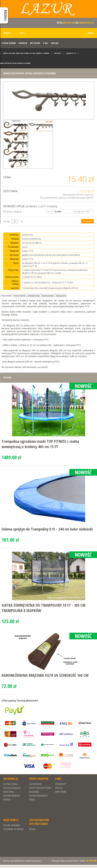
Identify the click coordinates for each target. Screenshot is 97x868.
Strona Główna (9, 43)
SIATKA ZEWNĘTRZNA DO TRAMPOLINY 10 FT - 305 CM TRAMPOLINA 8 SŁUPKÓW (44, 608)
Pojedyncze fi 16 (71, 53)
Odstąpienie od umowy (13, 829)
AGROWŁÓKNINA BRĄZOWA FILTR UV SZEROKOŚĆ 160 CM (45, 675)
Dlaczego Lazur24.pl (12, 788)
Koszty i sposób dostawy (40, 788)
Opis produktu (6, 296)
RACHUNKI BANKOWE (12, 796)
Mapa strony (61, 792)
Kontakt (55, 43)
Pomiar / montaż (20, 296)
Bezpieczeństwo (48, 296)
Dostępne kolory (34, 296)
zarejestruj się (86, 23)
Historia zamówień (12, 825)
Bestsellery (35, 43)
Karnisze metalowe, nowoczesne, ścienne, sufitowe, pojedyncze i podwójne (26, 53)
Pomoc (32, 800)
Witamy (32, 829)
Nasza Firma (8, 792)
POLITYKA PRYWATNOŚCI (39, 796)
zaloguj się (68, 23)
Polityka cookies (10, 784)
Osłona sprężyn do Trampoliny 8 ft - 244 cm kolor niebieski (47, 529)
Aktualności (61, 784)
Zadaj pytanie (61, 296)
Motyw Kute (58, 53)
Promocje (23, 43)
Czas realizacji (35, 784)
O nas (46, 43)
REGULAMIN (34, 792)
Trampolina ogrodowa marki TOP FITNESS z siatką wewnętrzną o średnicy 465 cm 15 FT (40, 444)
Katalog (59, 788)
